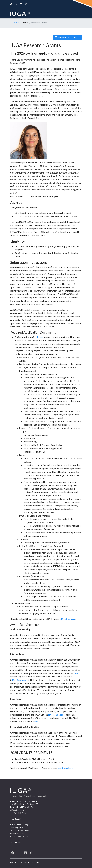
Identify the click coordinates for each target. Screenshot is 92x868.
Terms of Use (16, 796)
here (76, 673)
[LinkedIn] (25, 852)
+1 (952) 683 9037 (18, 813)
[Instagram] (26, 4)
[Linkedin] (21, 4)
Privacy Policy (30, 796)
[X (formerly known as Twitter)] (19, 852)
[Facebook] (11, 4)
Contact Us (17, 819)
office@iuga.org (68, 619)
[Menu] (77, 14)
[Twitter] (16, 4)
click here (38, 337)
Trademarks (42, 796)
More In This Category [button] (67, 37)
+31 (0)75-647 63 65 (19, 836)
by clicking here (65, 768)
